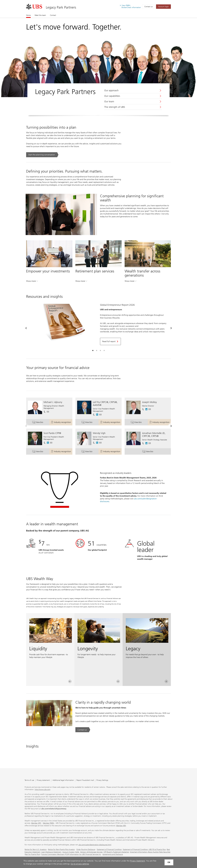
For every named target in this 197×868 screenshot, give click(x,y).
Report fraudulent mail (85, 780)
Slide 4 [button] (104, 351)
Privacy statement (43, 780)
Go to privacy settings (80, 864)
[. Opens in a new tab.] (34, 7)
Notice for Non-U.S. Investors (36, 849)
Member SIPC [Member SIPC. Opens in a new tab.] (36, 823)
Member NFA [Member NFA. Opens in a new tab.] (121, 826)
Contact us (148, 7)
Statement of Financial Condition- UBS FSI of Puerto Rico (144, 849)
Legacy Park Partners (61, 7)
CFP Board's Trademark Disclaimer (116, 852)
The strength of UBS (115, 107)
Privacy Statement (138, 861)
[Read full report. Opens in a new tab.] (110, 341)
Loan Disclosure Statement (51, 852)
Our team (109, 102)
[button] (48, 412)
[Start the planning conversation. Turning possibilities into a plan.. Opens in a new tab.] (42, 155)
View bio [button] (41, 423)
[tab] (93, 351)
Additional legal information (63, 780)
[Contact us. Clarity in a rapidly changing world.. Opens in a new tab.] (83, 730)
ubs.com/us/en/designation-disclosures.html (95, 845)
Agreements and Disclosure (113, 854)
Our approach (111, 90)
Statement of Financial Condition (109, 849)
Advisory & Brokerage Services (91, 852)
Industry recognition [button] (61, 423)
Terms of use (29, 780)
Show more (32, 282)
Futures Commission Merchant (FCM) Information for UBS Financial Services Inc (71, 854)
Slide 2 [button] (97, 351)
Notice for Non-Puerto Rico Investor (61, 849)
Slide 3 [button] (100, 351)
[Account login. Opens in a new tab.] (163, 7)
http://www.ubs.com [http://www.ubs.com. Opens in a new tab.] (43, 790)
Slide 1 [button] (93, 351)
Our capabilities (112, 96)
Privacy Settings (102, 780)
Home (28, 15)
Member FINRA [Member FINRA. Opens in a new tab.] (48, 823)
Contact (53, 15)
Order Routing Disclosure (86, 849)
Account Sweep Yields (71, 852)
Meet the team (40, 15)
